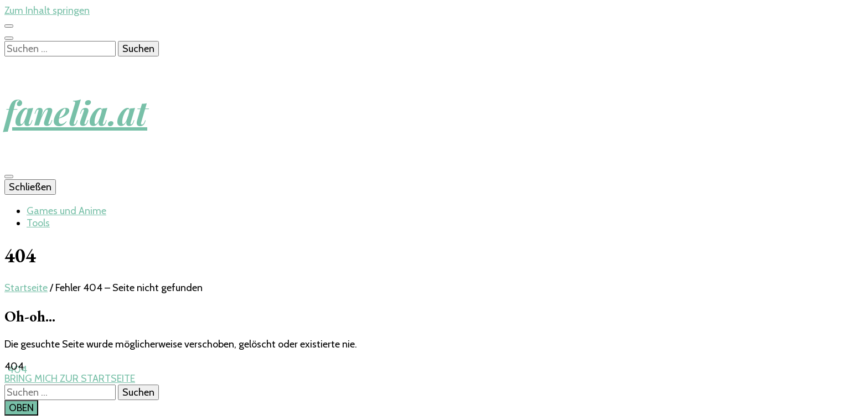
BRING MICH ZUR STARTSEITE (70, 378)
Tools (38, 223)
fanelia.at (76, 112)
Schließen (30, 187)
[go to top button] (21, 408)
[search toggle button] (9, 38)
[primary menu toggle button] (9, 177)
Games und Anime (66, 211)
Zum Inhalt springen (47, 11)
